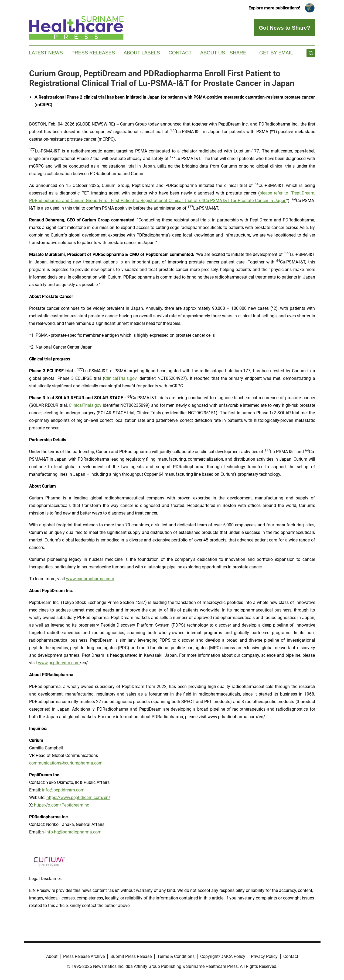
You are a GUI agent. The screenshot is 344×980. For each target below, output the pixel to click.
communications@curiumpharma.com (66, 763)
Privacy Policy (264, 956)
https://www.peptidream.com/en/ (78, 797)
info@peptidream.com (63, 790)
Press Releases (93, 53)
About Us (213, 53)
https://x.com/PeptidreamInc (62, 805)
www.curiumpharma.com (90, 579)
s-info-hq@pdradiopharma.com (72, 832)
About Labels (142, 53)
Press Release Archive (84, 956)
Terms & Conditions (176, 956)
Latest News (46, 53)
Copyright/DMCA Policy (223, 956)
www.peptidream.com (59, 663)
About (52, 956)
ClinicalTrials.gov (120, 378)
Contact (180, 53)
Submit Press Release (131, 956)
